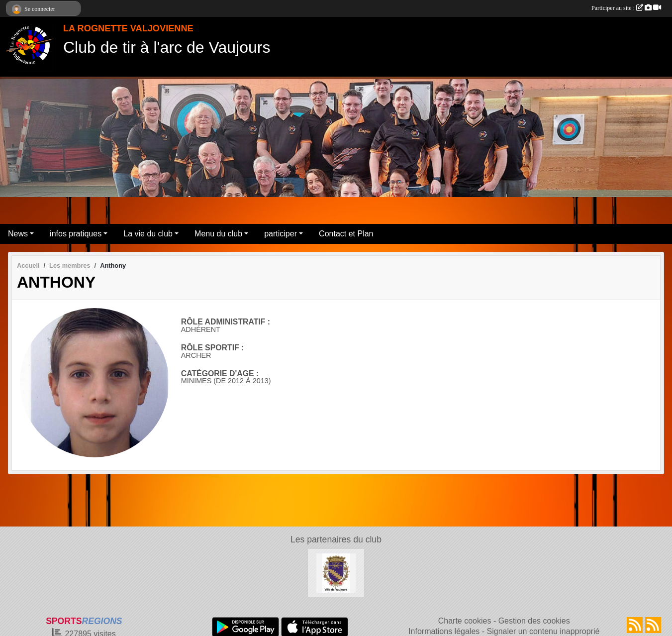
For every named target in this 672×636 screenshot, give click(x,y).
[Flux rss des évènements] (653, 625)
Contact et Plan (346, 234)
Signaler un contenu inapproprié (543, 631)
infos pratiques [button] (76, 234)
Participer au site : (626, 8)
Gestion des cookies (534, 621)
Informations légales (444, 631)
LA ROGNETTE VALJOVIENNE (128, 28)
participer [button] (281, 234)
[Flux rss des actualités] (635, 625)
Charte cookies (465, 621)
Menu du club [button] (218, 234)
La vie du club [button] (148, 234)
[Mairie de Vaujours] (336, 573)
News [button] (18, 234)
